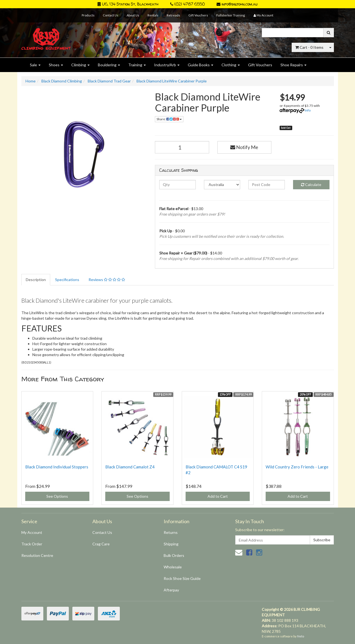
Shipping (171, 544)
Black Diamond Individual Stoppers (57, 467)
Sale (35, 65)
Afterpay (171, 590)
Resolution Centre (37, 555)
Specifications (67, 280)
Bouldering (109, 65)
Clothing (231, 65)
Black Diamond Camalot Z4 (130, 467)
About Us (133, 15)
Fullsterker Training (231, 15)
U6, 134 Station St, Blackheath (128, 4)
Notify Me (244, 147)
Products (88, 15)
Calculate (311, 184)
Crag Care (101, 544)
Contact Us (111, 15)
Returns (171, 532)
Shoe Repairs (293, 65)
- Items (309, 47)
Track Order (32, 544)
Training (137, 65)
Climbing (80, 65)
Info (308, 110)
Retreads (173, 15)
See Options (57, 496)
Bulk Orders (174, 555)
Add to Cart (218, 496)
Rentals (153, 15)
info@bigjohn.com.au (237, 4)
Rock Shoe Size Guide (182, 578)
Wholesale (173, 567)
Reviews (107, 280)
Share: (169, 119)
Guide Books (201, 65)
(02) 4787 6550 (188, 4)
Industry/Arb (167, 65)
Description (36, 280)
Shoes (56, 65)
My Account (32, 532)
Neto (301, 636)
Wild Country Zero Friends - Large (297, 467)
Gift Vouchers (198, 15)
